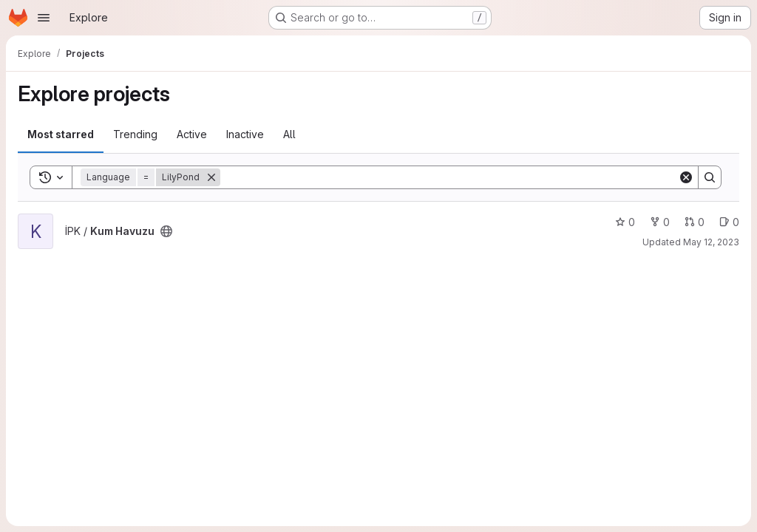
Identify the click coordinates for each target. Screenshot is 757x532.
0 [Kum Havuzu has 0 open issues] (729, 222)
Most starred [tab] (61, 134)
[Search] (449, 177)
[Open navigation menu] (44, 18)
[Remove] (211, 177)
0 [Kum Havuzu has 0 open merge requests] (695, 222)
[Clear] (686, 177)
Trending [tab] (135, 134)
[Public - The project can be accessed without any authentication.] (166, 231)
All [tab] (289, 134)
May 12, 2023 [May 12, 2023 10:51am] (711, 242)
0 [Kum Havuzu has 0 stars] (625, 222)
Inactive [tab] (245, 134)
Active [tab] (192, 134)
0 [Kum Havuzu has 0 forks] (660, 222)
